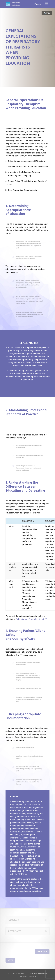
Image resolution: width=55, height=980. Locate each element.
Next (10, 960)
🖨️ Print (47, 13)
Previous (42, 952)
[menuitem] (38, 4)
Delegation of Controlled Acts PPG (32, 619)
